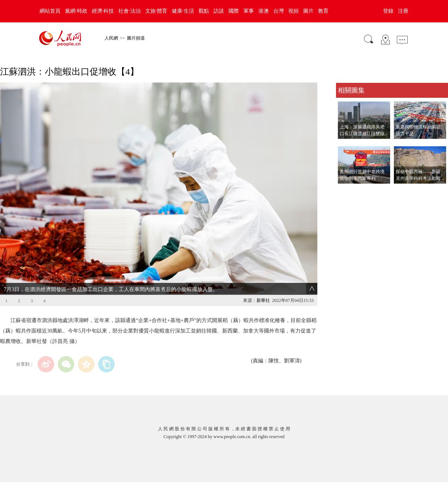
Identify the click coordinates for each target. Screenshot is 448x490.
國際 (234, 11)
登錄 (388, 11)
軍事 (249, 11)
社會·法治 (130, 11)
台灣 (279, 11)
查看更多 (346, 191)
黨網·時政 (76, 11)
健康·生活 (183, 11)
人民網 (111, 38)
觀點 (204, 11)
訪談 (219, 11)
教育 (323, 11)
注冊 (403, 11)
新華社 (263, 300)
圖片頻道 (136, 38)
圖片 (308, 11)
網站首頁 (50, 11)
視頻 (293, 11)
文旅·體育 (156, 11)
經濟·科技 (103, 11)
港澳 (264, 11)
